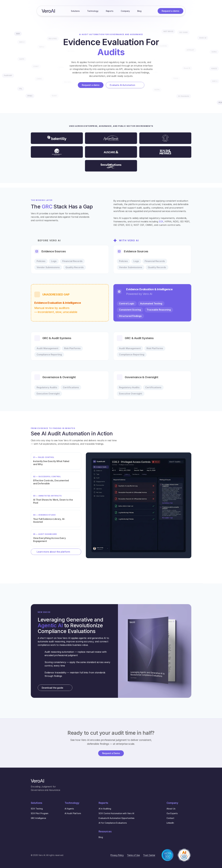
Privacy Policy (117, 855)
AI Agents (69, 809)
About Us (171, 809)
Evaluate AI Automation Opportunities (116, 818)
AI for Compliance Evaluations (113, 823)
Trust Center (149, 855)
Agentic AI (50, 625)
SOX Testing (37, 809)
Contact (170, 818)
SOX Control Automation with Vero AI (116, 813)
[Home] (48, 11)
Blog (101, 837)
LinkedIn (170, 823)
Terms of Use (133, 855)
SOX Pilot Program (40, 813)
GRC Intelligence (38, 818)
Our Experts (172, 813)
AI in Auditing (105, 809)
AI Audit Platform (73, 813)
